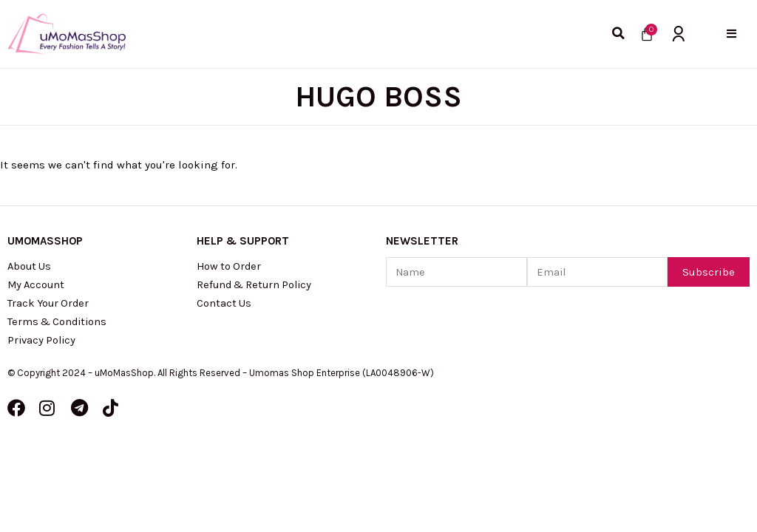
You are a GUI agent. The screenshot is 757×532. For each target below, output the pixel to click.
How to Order (230, 267)
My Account (37, 286)
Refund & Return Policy (257, 286)
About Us (30, 267)
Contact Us (224, 305)
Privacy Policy (43, 344)
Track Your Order (50, 305)
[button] (731, 34)
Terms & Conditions (59, 324)
